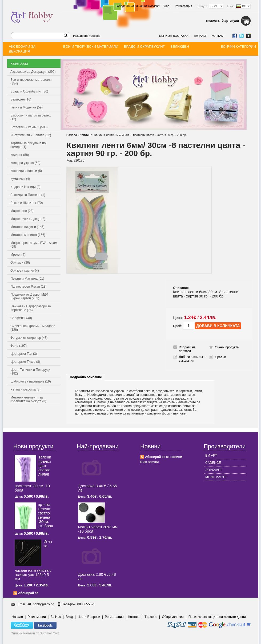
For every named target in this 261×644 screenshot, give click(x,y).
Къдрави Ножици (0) (25, 187)
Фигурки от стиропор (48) (29, 338)
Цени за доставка (174, 36)
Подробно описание (86, 377)
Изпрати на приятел (187, 349)
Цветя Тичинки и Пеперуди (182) (30, 372)
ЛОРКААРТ (214, 470)
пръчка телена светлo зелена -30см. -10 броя (45, 515)
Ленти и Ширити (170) (27, 203)
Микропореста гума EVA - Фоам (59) (34, 245)
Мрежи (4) (18, 255)
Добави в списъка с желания (192, 359)
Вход (166, 6)
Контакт (218, 36)
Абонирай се (28, 593)
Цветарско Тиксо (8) (25, 362)
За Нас (56, 617)
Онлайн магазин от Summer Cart (35, 633)
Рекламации (37, 617)
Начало (200, 36)
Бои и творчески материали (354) (31, 82)
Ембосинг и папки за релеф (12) (31, 117)
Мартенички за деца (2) (28, 219)
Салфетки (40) (21, 318)
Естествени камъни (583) (29, 127)
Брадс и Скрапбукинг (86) (29, 91)
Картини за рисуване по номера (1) (28, 145)
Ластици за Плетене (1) (28, 195)
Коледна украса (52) (25, 163)
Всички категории (238, 47)
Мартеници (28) (22, 211)
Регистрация (183, 6)
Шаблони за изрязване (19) (31, 381)
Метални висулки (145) (27, 227)
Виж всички (149, 462)
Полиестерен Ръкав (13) (29, 287)
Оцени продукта (227, 347)
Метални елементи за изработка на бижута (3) (28, 399)
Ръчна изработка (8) (25, 389)
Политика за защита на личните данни (217, 617)
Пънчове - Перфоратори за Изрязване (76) (31, 308)
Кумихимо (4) (20, 179)
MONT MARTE (216, 477)
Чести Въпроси (89, 617)
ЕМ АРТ (211, 456)
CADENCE (213, 463)
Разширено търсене (87, 36)
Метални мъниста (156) (28, 235)
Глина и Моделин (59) (27, 107)
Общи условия (173, 617)
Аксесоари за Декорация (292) (33, 72)
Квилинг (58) (20, 155)
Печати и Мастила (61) (27, 279)
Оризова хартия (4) (25, 271)
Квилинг (86, 135)
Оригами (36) (20, 263)
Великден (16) (21, 99)
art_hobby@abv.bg (41, 604)
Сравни (220, 357)
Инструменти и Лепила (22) (31, 135)
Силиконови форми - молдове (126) (33, 328)
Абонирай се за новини (164, 457)
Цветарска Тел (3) (24, 354)
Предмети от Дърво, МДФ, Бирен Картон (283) (30, 296)
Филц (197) (19, 346)
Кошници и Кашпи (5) (26, 171)
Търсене (151, 617)
